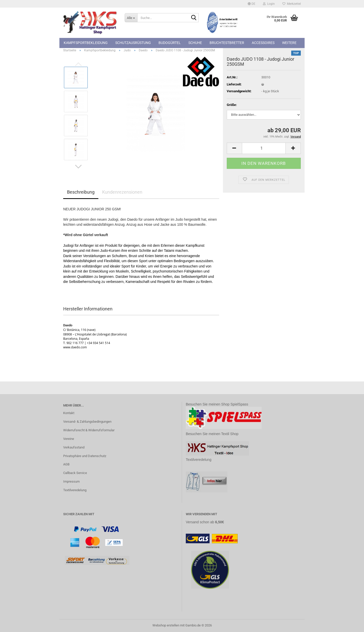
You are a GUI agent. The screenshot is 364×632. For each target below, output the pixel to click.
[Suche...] (131, 18)
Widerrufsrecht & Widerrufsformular (89, 430)
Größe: (232, 105)
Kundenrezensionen (122, 192)
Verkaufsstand (74, 447)
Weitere (289, 43)
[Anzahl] (264, 148)
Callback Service (75, 473)
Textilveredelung (75, 490)
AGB (66, 464)
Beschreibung (81, 192)
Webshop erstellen (166, 625)
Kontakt (69, 413)
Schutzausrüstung (133, 43)
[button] (252, 4)
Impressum (71, 481)
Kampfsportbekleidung (86, 43)
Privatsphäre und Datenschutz (85, 456)
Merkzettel (292, 4)
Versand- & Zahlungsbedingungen (87, 422)
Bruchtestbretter (227, 43)
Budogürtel (170, 43)
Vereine (69, 439)
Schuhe (195, 43)
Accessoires (263, 43)
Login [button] (269, 4)
